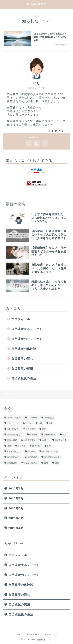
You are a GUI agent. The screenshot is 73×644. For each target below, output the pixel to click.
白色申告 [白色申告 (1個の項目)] (36, 446)
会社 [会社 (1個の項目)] (51, 423)
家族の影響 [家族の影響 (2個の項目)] (12, 440)
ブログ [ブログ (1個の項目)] (28, 423)
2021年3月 (16, 488)
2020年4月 (16, 528)
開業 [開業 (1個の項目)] (57, 463)
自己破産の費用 (22, 368)
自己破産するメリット (27, 329)
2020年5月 (16, 518)
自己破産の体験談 (24, 349)
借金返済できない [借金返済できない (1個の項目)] (15, 435)
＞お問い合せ (57, 131)
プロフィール (21, 319)
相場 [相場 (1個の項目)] (49, 446)
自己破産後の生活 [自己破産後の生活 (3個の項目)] (52, 457)
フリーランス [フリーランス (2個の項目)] (13, 423)
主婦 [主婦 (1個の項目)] (40, 423)
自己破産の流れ (22, 359)
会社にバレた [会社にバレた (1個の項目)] (13, 429)
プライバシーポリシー (27, 635)
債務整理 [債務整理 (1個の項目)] (33, 435)
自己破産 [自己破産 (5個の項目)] (31, 452)
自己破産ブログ (37, 4)
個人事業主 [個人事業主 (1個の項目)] (30, 429)
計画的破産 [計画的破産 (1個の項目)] (12, 463)
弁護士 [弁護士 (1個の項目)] (45, 440)
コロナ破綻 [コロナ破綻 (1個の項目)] (49, 418)
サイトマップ (51, 635)
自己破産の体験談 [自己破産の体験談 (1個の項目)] (50, 452)
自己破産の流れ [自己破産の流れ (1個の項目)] (14, 457)
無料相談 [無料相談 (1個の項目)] (22, 446)
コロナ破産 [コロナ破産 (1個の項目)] (32, 418)
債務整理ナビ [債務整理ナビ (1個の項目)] (50, 435)
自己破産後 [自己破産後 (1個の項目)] (32, 457)
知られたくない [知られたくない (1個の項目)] (14, 452)
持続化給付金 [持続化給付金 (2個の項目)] (61, 440)
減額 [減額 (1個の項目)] (9, 446)
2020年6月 (16, 508)
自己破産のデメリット (27, 339)
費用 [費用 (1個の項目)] (46, 463)
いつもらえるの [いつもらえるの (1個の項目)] (14, 418)
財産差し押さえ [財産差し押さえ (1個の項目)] (30, 463)
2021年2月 (16, 498)
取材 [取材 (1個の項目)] (65, 435)
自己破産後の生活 (24, 378)
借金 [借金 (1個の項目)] (44, 429)
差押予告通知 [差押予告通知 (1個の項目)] (29, 440)
